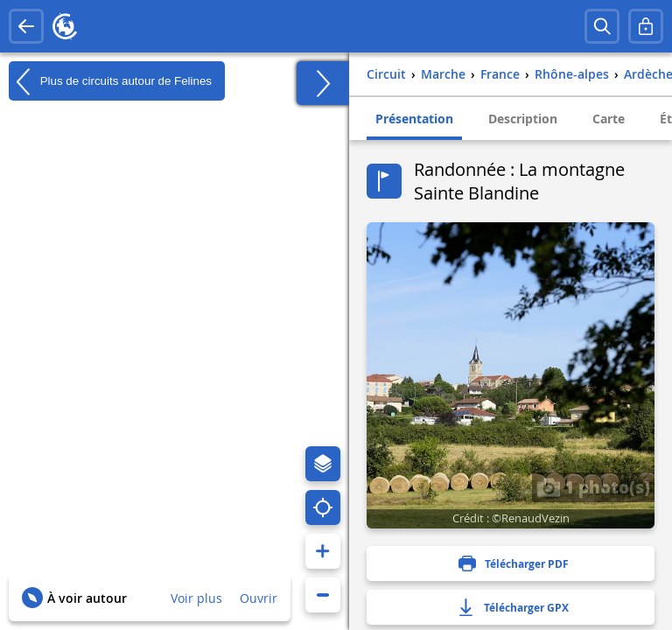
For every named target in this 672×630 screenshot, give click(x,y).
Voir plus (196, 598)
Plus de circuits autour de (110, 81)
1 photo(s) (593, 486)
